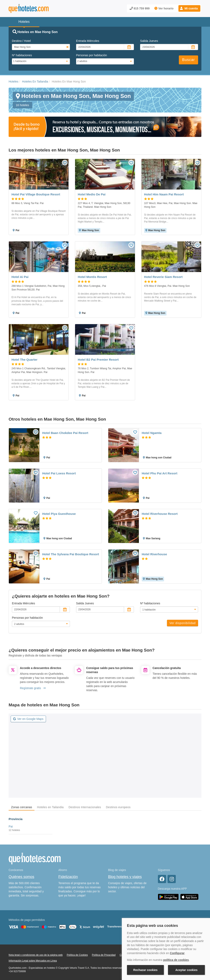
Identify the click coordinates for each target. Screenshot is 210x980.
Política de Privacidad (104, 955)
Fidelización (68, 877)
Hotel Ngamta (152, 433)
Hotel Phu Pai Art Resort (160, 473)
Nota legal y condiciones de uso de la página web (36, 955)
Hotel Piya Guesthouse (59, 514)
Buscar (188, 60)
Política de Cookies (77, 955)
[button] (189, 8)
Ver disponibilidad (183, 623)
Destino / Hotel (21, 41)
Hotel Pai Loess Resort (59, 473)
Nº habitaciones (22, 55)
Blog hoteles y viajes (125, 877)
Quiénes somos (21, 877)
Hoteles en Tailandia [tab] (50, 807)
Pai (11, 826)
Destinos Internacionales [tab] (85, 807)
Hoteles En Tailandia (35, 81)
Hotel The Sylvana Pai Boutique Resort (71, 554)
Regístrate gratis (33, 688)
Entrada (88, 41)
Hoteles (13, 81)
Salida (149, 41)
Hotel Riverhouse (154, 554)
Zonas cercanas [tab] (22, 807)
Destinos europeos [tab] (118, 807)
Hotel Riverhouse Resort (160, 514)
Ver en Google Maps (28, 719)
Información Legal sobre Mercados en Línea (33, 961)
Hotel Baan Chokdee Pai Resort (65, 433)
